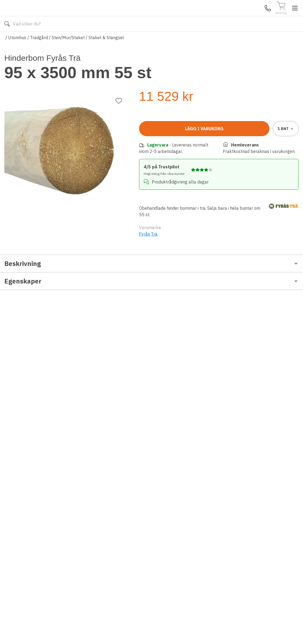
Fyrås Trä (148, 240)
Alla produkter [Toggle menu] (25, 40)
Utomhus (17, 54)
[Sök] (200, 16)
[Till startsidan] (45, 16)
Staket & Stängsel (106, 54)
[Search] (148, 16)
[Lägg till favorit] (119, 81)
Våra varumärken (157, 40)
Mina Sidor (257, 16)
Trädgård (39, 54)
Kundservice (236, 16)
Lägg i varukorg (204, 141)
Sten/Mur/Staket (68, 54)
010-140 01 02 (109, 40)
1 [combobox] (286, 141)
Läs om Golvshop (200, 40)
